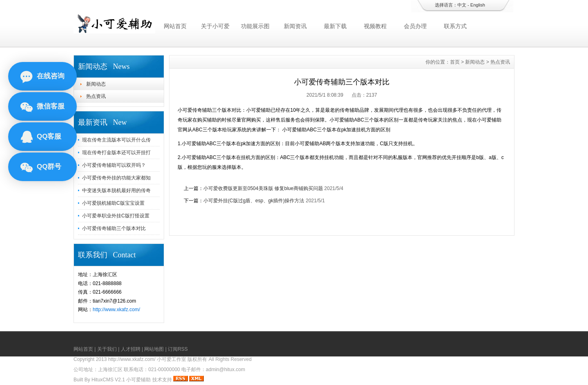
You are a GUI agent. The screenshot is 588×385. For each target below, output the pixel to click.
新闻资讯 (295, 26)
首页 (455, 62)
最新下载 (335, 26)
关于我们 (107, 349)
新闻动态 (96, 84)
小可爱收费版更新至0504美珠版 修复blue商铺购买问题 (263, 188)
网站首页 (175, 26)
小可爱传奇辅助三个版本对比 (114, 228)
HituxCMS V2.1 (108, 380)
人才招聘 (131, 349)
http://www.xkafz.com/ (116, 310)
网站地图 (154, 349)
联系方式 (455, 26)
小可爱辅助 (138, 380)
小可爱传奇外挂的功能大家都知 (116, 178)
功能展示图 (255, 26)
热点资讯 (96, 96)
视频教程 (375, 26)
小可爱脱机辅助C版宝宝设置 (113, 203)
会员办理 (415, 26)
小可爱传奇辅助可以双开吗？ (114, 165)
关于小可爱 (215, 26)
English (478, 5)
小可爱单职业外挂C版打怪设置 (116, 216)
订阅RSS (178, 349)
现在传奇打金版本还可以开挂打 (116, 153)
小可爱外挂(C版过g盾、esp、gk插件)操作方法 (254, 201)
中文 (462, 5)
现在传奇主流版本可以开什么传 (116, 140)
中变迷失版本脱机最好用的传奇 (116, 190)
